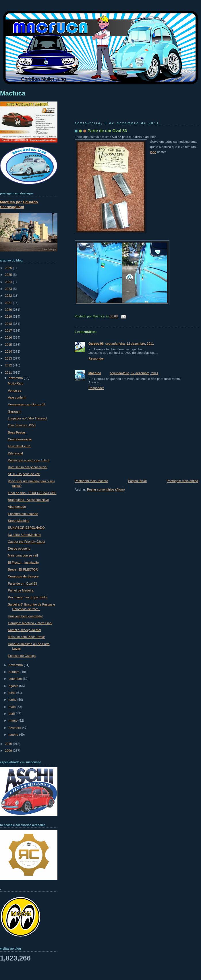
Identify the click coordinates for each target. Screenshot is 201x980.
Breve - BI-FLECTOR (23, 569)
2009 (9, 751)
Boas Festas (17, 432)
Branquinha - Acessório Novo (29, 500)
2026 (9, 268)
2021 (9, 303)
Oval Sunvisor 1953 (22, 425)
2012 (9, 365)
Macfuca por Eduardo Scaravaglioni (19, 204)
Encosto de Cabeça (22, 656)
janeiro (14, 735)
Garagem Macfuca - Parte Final (30, 623)
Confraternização (20, 439)
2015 (9, 345)
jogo (153, 152)
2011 (9, 372)
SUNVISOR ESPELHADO (26, 528)
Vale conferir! (17, 397)
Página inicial (137, 481)
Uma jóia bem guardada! (25, 616)
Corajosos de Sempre (23, 576)
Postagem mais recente (91, 481)
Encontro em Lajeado (23, 514)
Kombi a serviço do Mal (25, 630)
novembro (16, 665)
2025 (9, 275)
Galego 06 (96, 343)
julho (12, 693)
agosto (14, 686)
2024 (9, 282)
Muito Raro (16, 383)
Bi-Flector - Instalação (23, 563)
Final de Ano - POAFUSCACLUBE (32, 493)
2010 (9, 744)
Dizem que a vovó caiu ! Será (29, 460)
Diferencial (16, 453)
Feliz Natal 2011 (20, 446)
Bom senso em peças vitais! (28, 467)
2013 (9, 358)
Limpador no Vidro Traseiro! (28, 418)
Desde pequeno (19, 548)
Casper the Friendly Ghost (27, 542)
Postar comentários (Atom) (106, 489)
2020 (9, 310)
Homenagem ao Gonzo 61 (27, 404)
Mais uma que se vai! (23, 555)
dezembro (16, 378)
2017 (9, 331)
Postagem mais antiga (182, 481)
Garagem (15, 411)
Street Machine (19, 521)
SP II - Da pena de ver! (24, 474)
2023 (9, 289)
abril (12, 714)
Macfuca (95, 373)
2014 (9, 352)
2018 (9, 324)
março (13, 721)
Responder (96, 358)
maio (12, 707)
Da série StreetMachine (25, 535)
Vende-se (15, 391)
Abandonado (17, 507)
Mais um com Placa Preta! (27, 637)
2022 (9, 296)
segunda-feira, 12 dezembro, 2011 (130, 343)
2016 (9, 337)
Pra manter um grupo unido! (28, 597)
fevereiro (15, 728)
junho (13, 700)
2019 (9, 317)
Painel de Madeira (21, 590)
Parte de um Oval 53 (107, 131)
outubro (15, 672)
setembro (16, 679)
